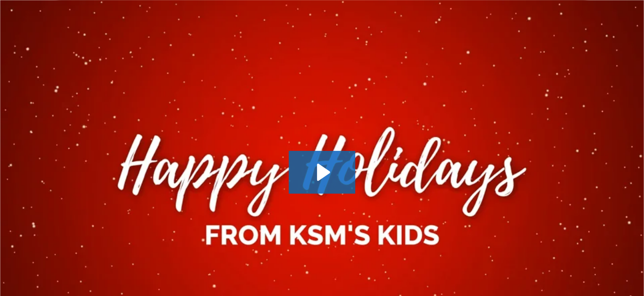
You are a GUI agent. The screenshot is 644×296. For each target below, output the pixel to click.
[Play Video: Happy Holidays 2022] (322, 172)
